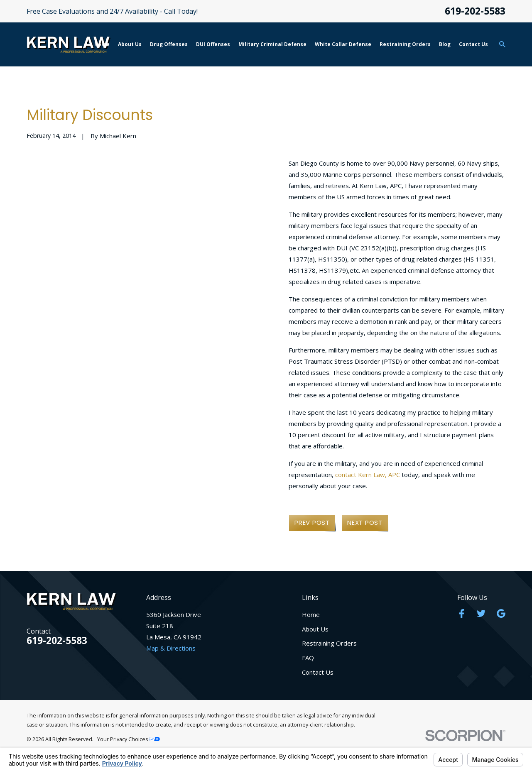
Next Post (365, 523)
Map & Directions (171, 648)
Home (311, 614)
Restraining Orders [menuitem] (405, 44)
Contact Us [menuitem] (473, 44)
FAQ (308, 658)
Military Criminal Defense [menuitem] (272, 44)
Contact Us (318, 672)
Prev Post (312, 523)
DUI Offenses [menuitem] (213, 44)
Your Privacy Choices (129, 739)
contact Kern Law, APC (368, 475)
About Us (315, 629)
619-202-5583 (475, 11)
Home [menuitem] (102, 44)
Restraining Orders (329, 643)
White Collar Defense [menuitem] (343, 44)
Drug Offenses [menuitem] (169, 44)
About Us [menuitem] (130, 44)
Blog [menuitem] (445, 44)
